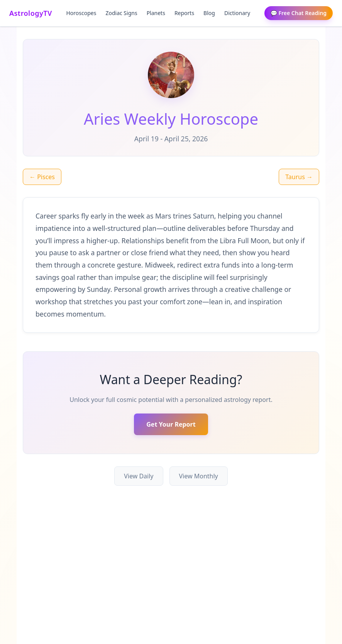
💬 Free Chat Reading (299, 13)
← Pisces (42, 177)
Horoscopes (81, 13)
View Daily (139, 476)
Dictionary (237, 13)
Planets (156, 13)
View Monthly (199, 476)
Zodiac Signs (121, 13)
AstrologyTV (31, 13)
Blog (209, 13)
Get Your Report (171, 424)
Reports (184, 13)
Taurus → (299, 177)
